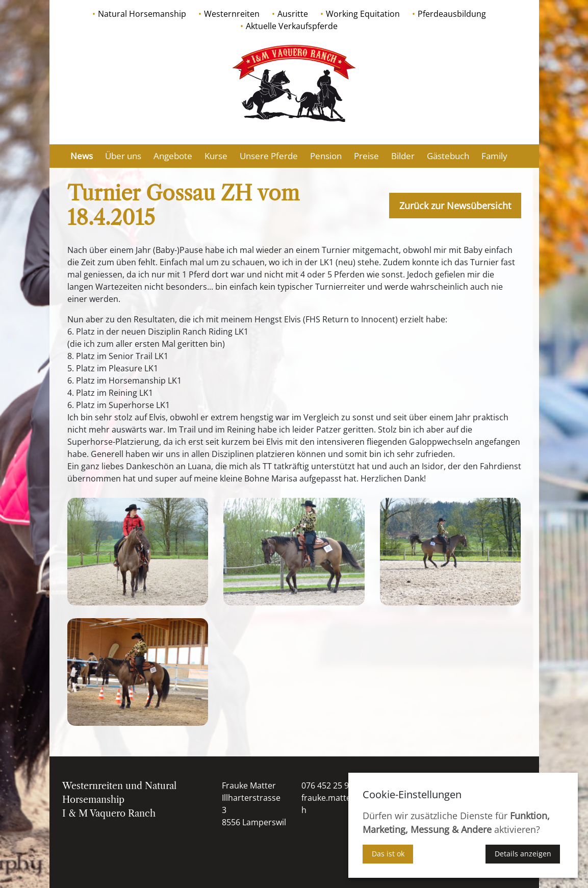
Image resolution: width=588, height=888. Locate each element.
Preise (366, 156)
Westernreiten (232, 14)
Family (494, 156)
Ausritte (293, 14)
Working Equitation (363, 14)
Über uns (123, 156)
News (82, 156)
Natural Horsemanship (142, 14)
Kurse (216, 156)
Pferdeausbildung (452, 14)
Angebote (173, 156)
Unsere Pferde (269, 156)
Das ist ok (388, 854)
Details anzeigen (523, 854)
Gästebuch (448, 156)
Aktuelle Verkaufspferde (292, 26)
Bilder (403, 156)
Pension (326, 156)
